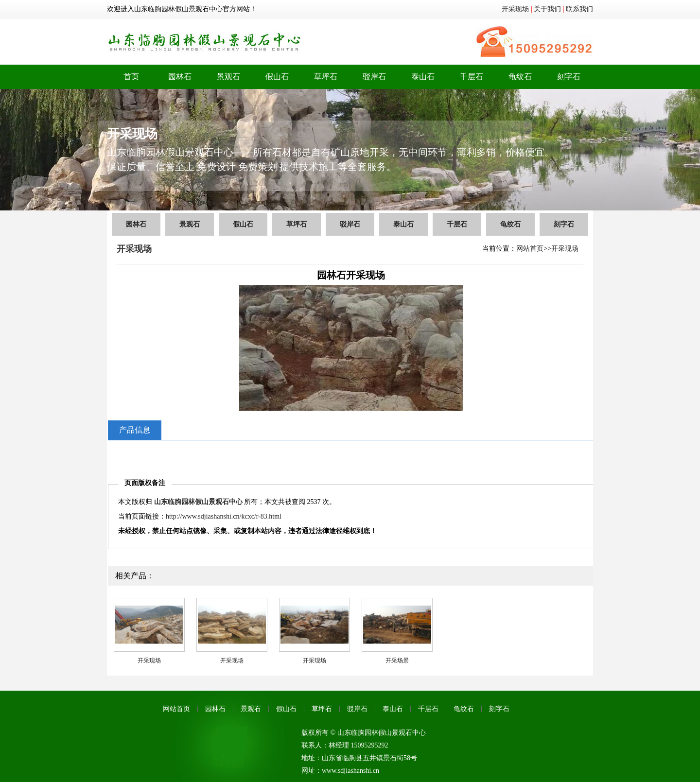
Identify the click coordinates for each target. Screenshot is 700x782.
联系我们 (579, 9)
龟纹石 (520, 77)
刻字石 (569, 77)
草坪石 (326, 77)
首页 (131, 77)
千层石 (472, 77)
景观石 (228, 77)
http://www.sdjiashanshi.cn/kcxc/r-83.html (224, 516)
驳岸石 (374, 77)
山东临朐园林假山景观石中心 (198, 502)
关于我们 (547, 9)
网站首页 (530, 249)
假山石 (277, 77)
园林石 (180, 77)
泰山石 (423, 77)
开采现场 (515, 9)
